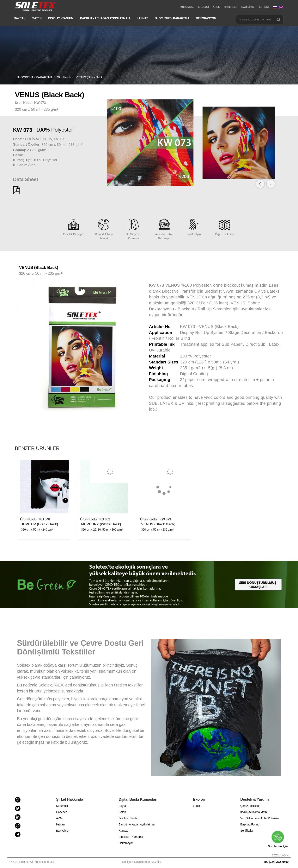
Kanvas (123, 831)
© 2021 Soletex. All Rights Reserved (33, 862)
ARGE (216, 7)
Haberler (61, 812)
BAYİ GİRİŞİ (248, 7)
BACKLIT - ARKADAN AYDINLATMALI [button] (105, 18)
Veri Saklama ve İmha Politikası (260, 818)
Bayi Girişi (62, 831)
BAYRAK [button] (20, 18)
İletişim (60, 824)
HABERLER (231, 7)
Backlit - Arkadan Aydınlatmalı (137, 824)
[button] (271, 184)
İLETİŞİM (264, 7)
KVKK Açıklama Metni (254, 812)
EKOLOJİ (204, 7)
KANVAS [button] (142, 18)
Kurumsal (62, 806)
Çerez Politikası (250, 806)
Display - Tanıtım (129, 818)
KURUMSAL (187, 7)
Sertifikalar (247, 831)
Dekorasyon (126, 843)
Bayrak (123, 806)
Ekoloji (197, 806)
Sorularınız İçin (278, 839)
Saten (122, 812)
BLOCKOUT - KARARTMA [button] (172, 18)
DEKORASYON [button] (206, 18)
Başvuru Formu (250, 824)
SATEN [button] (37, 18)
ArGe (59, 818)
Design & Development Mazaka (142, 862)
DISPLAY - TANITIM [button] (61, 18)
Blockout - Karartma (131, 837)
